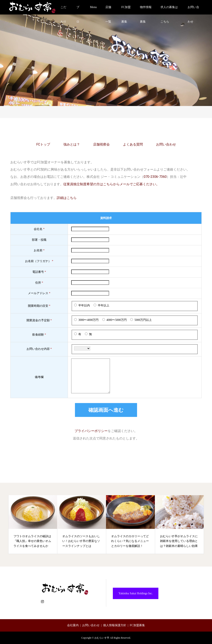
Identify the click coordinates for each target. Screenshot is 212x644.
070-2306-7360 (155, 177)
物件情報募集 (146, 10)
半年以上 (104, 305)
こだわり (63, 10)
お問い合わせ (193, 10)
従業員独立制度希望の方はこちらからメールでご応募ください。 (111, 184)
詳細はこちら (67, 198)
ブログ (78, 10)
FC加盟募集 (126, 10)
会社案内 (73, 625)
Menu (93, 7)
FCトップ (43, 144)
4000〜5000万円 (117, 320)
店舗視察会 (101, 144)
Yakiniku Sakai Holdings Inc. (136, 594)
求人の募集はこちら (169, 10)
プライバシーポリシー (91, 431)
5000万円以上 (143, 320)
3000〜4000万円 (88, 320)
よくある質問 (133, 144)
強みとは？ (72, 144)
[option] (33, 525)
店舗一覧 (108, 10)
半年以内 (84, 305)
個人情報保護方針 (115, 625)
